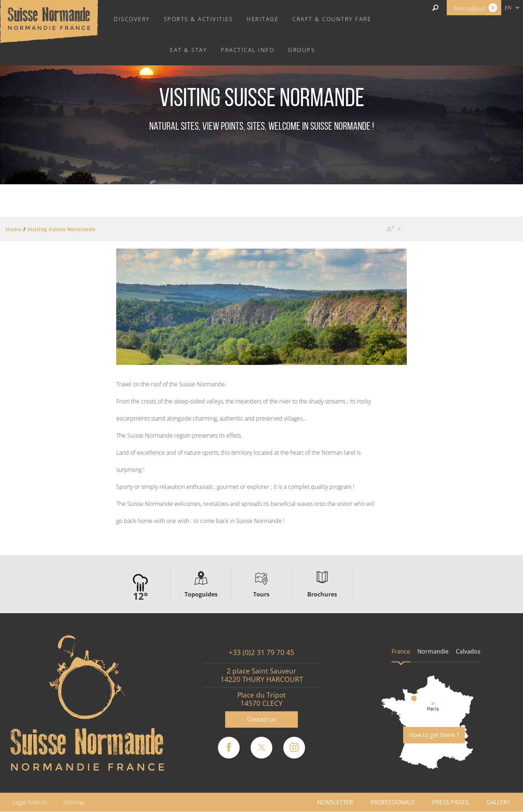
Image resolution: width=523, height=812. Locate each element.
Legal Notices (30, 802)
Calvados (468, 651)
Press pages (451, 802)
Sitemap (74, 802)
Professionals (393, 802)
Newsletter (335, 802)
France (401, 651)
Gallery (498, 802)
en (508, 7)
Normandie (433, 651)
